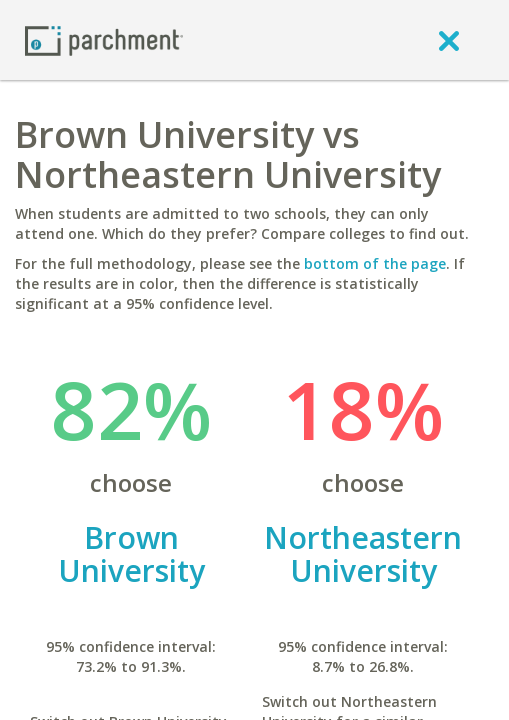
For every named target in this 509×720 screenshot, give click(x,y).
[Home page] (104, 39)
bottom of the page (375, 263)
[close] (449, 40)
